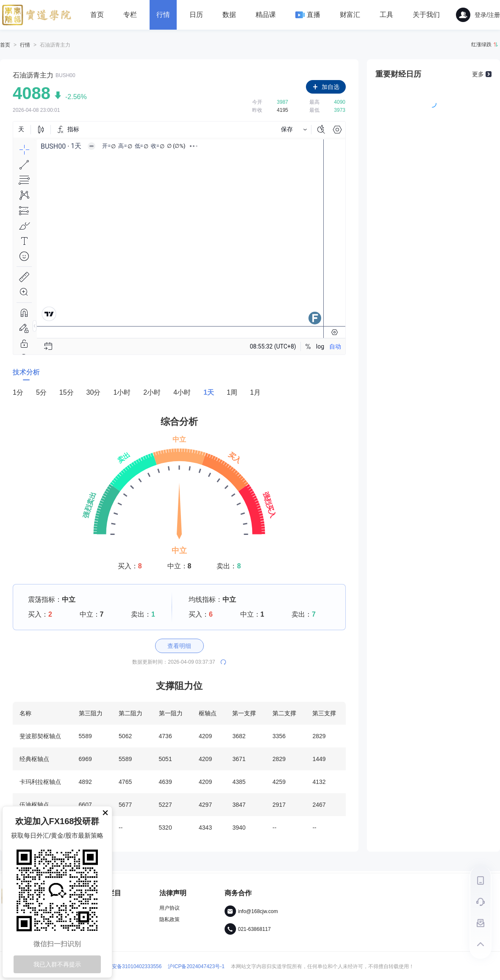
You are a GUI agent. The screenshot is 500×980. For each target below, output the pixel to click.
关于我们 (426, 15)
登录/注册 (478, 15)
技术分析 (26, 372)
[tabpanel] (179, 613)
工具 (386, 15)
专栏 (130, 15)
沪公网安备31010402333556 (124, 966)
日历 (196, 15)
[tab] (26, 374)
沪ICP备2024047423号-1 (196, 966)
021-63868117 (254, 929)
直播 (308, 15)
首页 (97, 15)
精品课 (266, 15)
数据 (229, 15)
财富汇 (350, 15)
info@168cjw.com (258, 911)
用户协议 (169, 908)
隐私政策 (169, 919)
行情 (163, 15)
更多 (478, 74)
